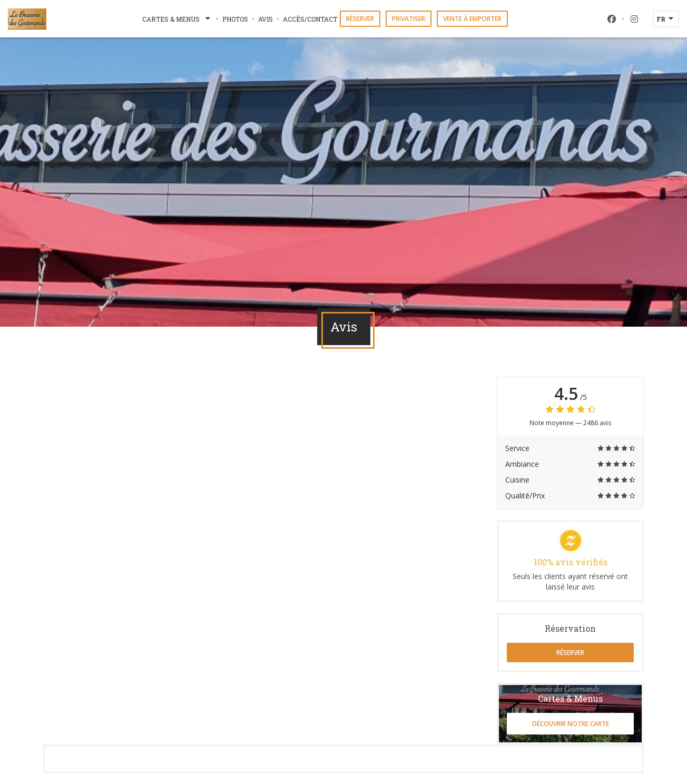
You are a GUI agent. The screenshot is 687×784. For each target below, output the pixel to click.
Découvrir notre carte (571, 724)
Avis (266, 19)
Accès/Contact (310, 19)
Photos (235, 19)
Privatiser (409, 19)
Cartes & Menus (177, 19)
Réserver (360, 19)
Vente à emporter (472, 19)
